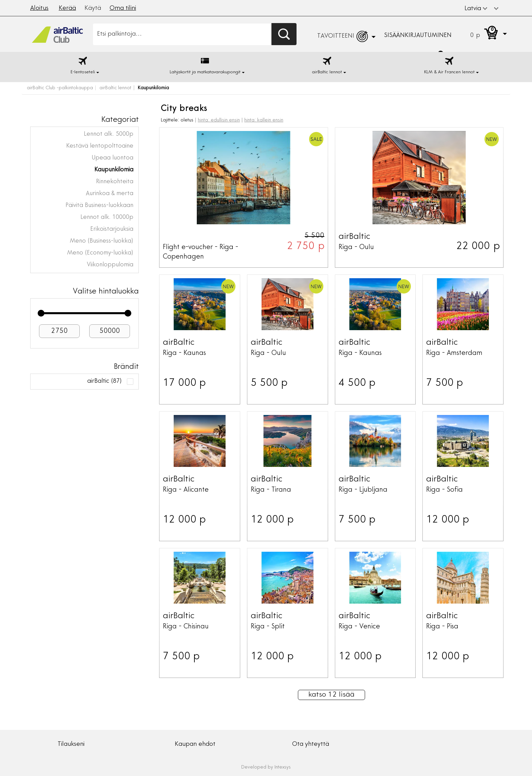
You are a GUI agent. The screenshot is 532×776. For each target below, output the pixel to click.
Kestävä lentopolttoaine (100, 146)
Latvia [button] (476, 9)
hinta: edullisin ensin (219, 120)
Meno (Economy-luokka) (100, 253)
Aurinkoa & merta (110, 194)
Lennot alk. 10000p (107, 217)
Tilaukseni (71, 744)
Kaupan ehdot (195, 744)
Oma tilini (123, 8)
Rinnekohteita (115, 182)
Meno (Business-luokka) (102, 241)
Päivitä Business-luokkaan (99, 206)
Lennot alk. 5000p (109, 134)
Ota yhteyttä (311, 744)
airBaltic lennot (115, 88)
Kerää (67, 8)
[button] (496, 8)
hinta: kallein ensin (264, 120)
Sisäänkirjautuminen (418, 36)
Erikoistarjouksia (112, 229)
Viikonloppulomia (110, 265)
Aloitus (39, 8)
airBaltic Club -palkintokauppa (60, 88)
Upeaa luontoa (112, 158)
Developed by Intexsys (266, 768)
